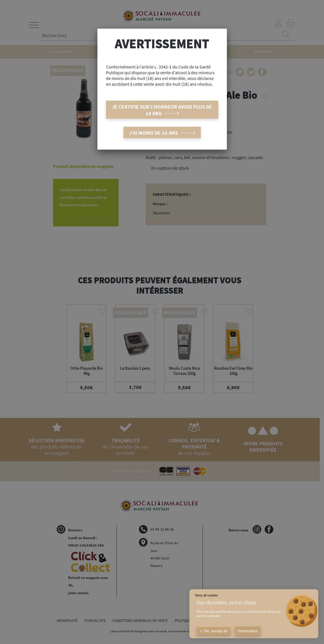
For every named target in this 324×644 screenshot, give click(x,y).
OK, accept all (213, 631)
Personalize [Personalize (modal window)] (248, 631)
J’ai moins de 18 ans (154, 133)
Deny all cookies (207, 595)
